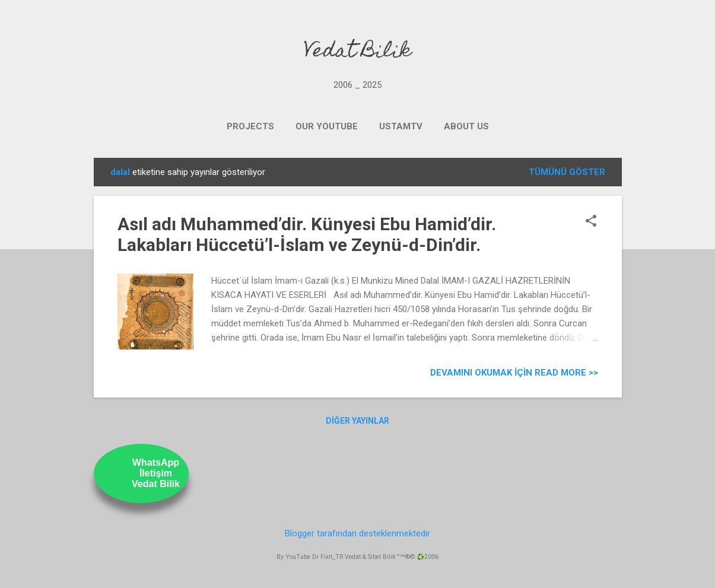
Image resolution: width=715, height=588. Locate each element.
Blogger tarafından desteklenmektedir (357, 533)
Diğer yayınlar (357, 421)
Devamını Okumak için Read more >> (514, 373)
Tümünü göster (567, 172)
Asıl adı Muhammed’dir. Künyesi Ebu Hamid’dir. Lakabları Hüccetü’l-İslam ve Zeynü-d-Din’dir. (307, 234)
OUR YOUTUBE (327, 126)
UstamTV (401, 126)
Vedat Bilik (357, 52)
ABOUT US (466, 126)
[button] (591, 222)
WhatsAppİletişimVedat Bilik (156, 473)
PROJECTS (250, 126)
